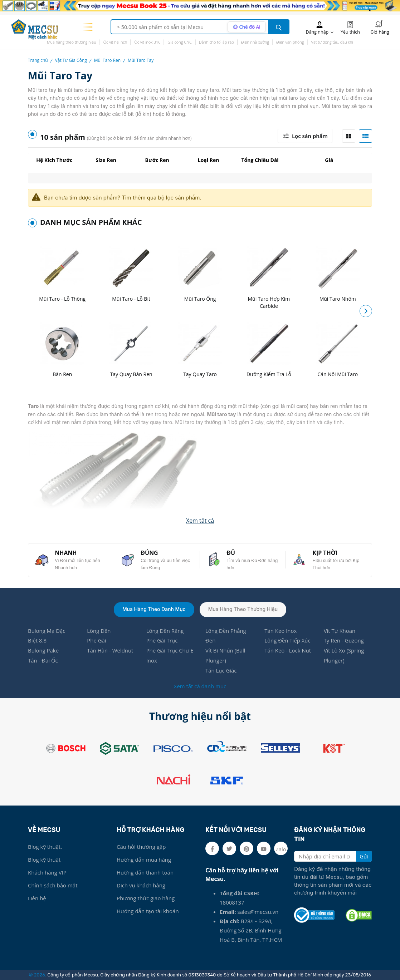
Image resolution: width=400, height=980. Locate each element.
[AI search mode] (246, 27)
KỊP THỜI (325, 552)
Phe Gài (97, 641)
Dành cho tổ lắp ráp (216, 42)
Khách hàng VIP (47, 872)
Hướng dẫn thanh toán (145, 872)
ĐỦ (231, 552)
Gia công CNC (179, 42)
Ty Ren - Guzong (344, 641)
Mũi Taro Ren (107, 60)
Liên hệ (37, 898)
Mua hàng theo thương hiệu (72, 42)
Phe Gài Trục (162, 641)
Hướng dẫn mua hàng (144, 860)
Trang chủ (38, 60)
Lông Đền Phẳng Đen (226, 636)
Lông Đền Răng (165, 631)
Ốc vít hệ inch (115, 42)
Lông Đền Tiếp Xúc (287, 641)
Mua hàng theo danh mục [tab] (154, 609)
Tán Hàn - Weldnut (110, 651)
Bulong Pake (43, 651)
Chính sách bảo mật (53, 885)
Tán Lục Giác (221, 671)
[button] (366, 311)
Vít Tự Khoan (340, 631)
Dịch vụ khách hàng (141, 885)
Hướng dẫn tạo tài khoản (148, 911)
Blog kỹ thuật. (45, 847)
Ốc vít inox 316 (147, 42)
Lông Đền (99, 631)
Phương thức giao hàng (146, 898)
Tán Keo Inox (281, 631)
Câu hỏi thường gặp (141, 847)
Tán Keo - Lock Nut (288, 651)
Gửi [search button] (364, 856)
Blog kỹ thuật (44, 860)
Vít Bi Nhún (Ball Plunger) (225, 656)
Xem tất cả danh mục (200, 686)
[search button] (279, 27)
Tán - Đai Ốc (43, 661)
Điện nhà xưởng (255, 42)
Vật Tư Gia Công (71, 60)
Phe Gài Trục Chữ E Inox (170, 656)
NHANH (66, 552)
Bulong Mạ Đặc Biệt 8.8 (47, 636)
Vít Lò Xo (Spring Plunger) (344, 656)
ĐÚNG (150, 552)
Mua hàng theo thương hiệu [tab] (243, 609)
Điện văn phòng (290, 42)
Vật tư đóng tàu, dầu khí (332, 42)
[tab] (349, 136)
